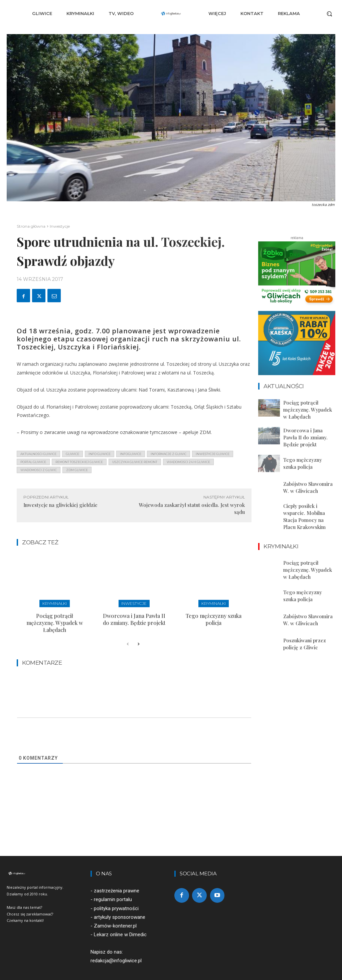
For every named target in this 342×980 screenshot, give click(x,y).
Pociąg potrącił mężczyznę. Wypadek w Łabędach (55, 617)
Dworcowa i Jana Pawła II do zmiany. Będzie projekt (134, 617)
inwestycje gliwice (213, 454)
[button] (329, 14)
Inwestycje (60, 226)
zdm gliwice (77, 470)
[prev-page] (128, 635)
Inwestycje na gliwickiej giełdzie (60, 505)
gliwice (72, 454)
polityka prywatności (116, 899)
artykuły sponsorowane (120, 907)
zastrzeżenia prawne (117, 881)
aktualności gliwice (38, 454)
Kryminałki (55, 603)
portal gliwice (33, 462)
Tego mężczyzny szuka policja (213, 617)
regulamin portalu (113, 890)
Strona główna (31, 226)
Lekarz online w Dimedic (120, 925)
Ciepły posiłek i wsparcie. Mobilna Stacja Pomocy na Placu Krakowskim (309, 506)
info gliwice (100, 454)
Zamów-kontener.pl (115, 916)
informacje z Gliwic (168, 454)
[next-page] (138, 635)
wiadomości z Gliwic (39, 470)
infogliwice (131, 454)
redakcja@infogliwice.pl (116, 951)
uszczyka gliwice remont (135, 462)
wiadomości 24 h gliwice (188, 462)
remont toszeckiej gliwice (79, 462)
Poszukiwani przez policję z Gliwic (303, 626)
